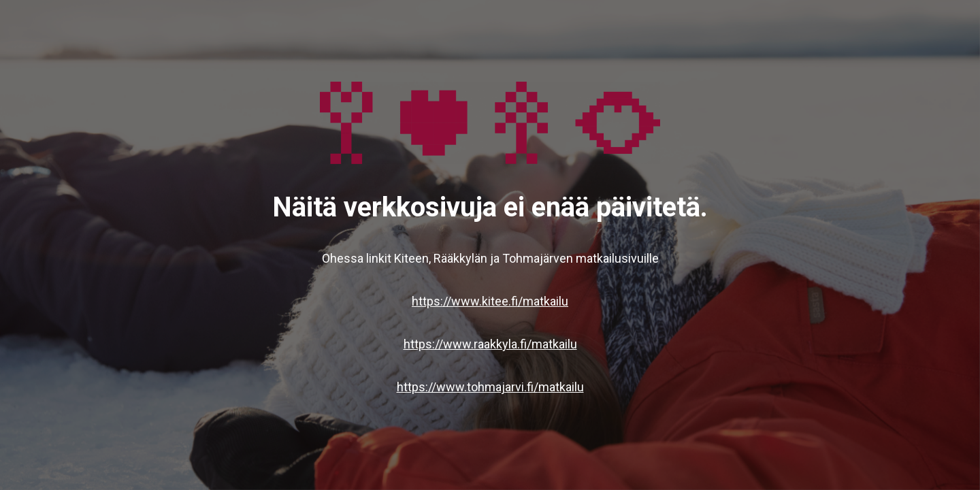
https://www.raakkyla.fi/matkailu (490, 344)
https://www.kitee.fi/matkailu (490, 301)
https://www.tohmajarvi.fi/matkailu (490, 387)
